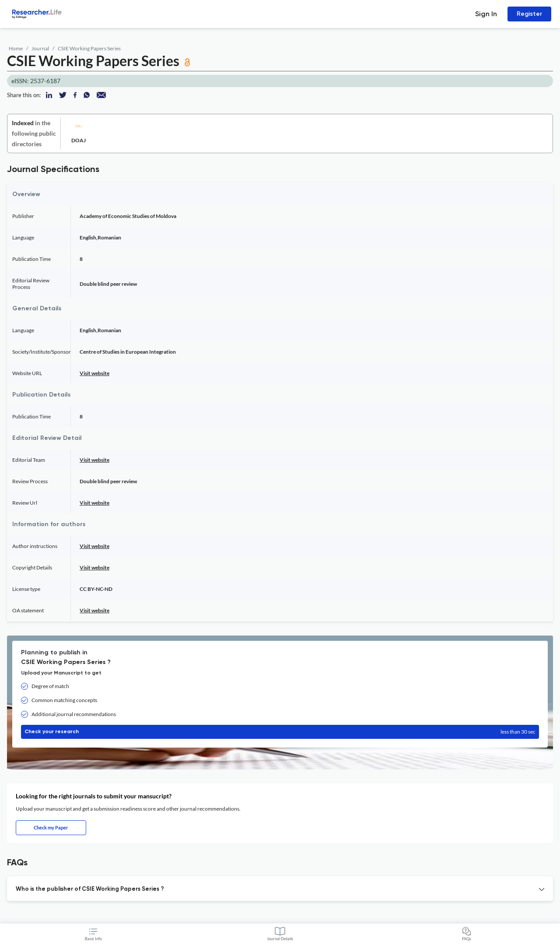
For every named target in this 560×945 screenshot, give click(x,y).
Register (529, 14)
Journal (40, 48)
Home (16, 48)
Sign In (486, 14)
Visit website (94, 373)
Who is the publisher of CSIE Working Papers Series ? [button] (90, 889)
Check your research (280, 732)
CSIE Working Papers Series (89, 48)
